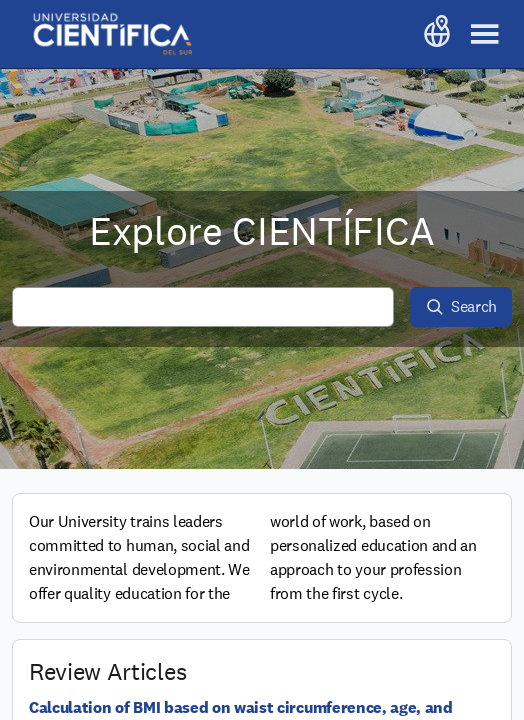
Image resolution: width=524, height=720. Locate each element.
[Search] (461, 307)
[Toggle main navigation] (484, 34)
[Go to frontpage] (112, 34)
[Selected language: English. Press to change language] (437, 34)
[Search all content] (203, 307)
